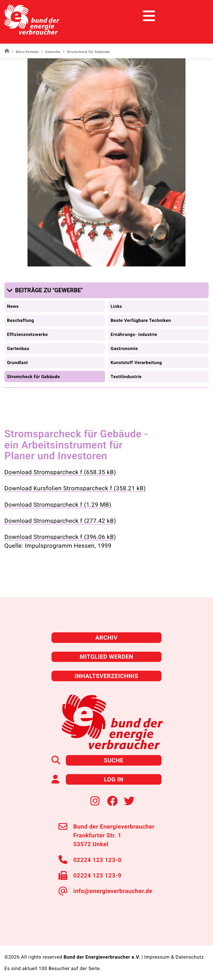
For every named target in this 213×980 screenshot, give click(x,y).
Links (116, 306)
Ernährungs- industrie (134, 334)
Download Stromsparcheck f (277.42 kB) (60, 521)
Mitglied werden (106, 657)
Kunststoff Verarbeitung (136, 363)
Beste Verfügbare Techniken (141, 320)
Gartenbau (18, 349)
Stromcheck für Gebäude (34, 377)
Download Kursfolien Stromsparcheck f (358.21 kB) (75, 488)
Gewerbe (51, 52)
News (13, 306)
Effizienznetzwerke (27, 334)
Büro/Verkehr (25, 52)
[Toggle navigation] (198, 16)
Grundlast (17, 363)
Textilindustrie (126, 377)
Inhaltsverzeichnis (106, 676)
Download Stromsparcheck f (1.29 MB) (58, 505)
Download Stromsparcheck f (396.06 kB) (60, 537)
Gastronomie (124, 349)
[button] (46, 290)
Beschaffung (20, 320)
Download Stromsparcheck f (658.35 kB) (60, 472)
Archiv (106, 638)
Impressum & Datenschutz (174, 957)
